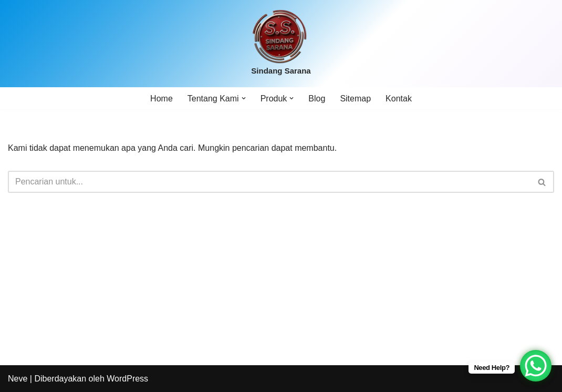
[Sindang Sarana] (281, 44)
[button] (244, 98)
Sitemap (355, 99)
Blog (317, 99)
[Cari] (269, 182)
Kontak (399, 99)
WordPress (127, 379)
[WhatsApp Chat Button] (536, 366)
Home (162, 99)
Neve (18, 379)
